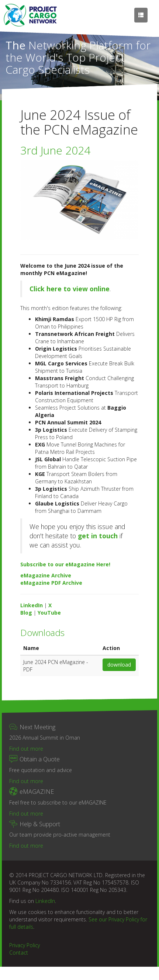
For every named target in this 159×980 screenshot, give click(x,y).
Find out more (26, 749)
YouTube (49, 613)
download (119, 665)
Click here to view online (70, 289)
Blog (26, 613)
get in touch (98, 536)
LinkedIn (32, 605)
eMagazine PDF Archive (51, 583)
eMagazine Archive (46, 575)
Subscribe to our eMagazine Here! (65, 564)
